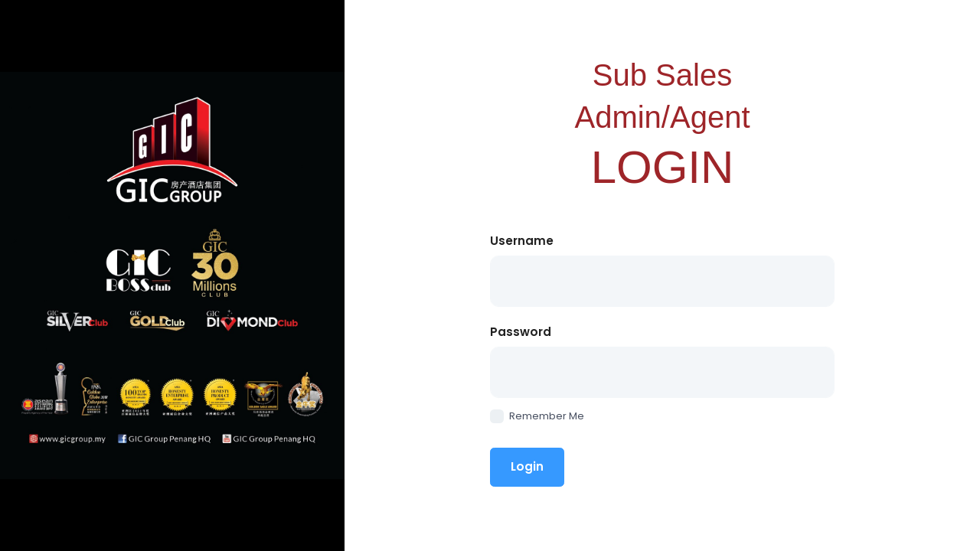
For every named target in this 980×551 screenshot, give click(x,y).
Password (521, 332)
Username (522, 241)
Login (527, 466)
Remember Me (537, 416)
